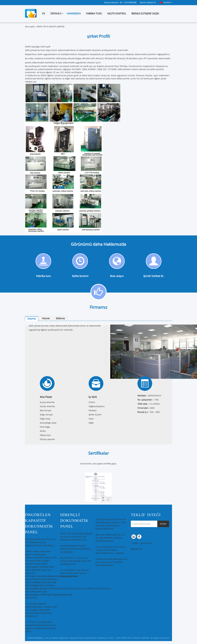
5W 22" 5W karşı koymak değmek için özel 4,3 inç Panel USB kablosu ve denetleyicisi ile (76, 537)
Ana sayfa (30, 27)
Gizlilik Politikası (35, 638)
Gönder (163, 524)
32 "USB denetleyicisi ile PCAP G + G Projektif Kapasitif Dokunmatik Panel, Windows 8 (41, 542)
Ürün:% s (56, 14)
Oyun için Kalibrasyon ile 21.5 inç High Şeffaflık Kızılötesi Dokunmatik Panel (110, 538)
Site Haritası (146, 543)
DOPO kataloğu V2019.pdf (38, 47)
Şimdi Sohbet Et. (148, 3)
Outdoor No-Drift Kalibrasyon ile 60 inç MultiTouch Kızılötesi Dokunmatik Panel (112, 562)
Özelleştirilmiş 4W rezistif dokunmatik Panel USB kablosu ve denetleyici (75, 549)
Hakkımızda (74, 14)
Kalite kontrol (117, 14)
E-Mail (135, 543)
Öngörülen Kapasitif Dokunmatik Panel (39, 523)
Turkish (168, 2)
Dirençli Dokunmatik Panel (74, 521)
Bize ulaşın (117, 276)
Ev (44, 14)
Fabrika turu (94, 14)
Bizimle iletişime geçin (145, 14)
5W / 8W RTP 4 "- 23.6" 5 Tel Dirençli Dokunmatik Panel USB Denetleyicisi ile (76, 561)
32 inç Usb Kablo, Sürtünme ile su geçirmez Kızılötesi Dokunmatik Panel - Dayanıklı (111, 550)
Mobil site (137, 549)
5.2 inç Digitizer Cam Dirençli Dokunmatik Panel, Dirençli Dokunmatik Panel (75, 573)
